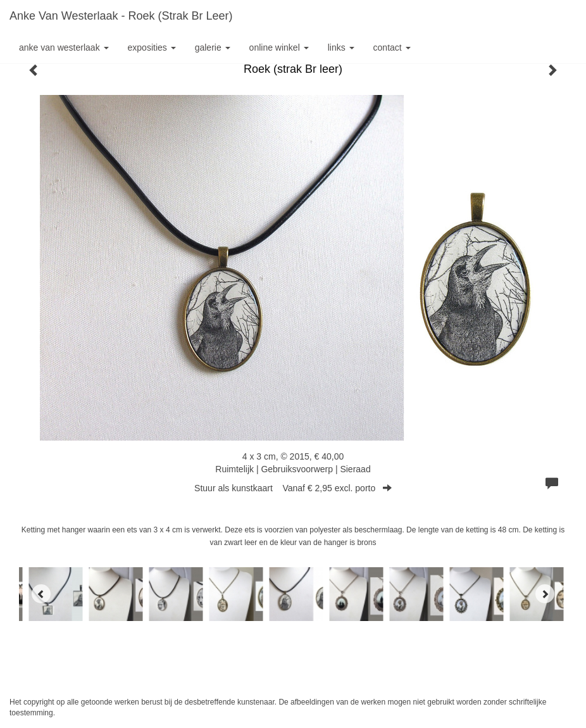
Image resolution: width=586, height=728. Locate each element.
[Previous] (41, 594)
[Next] (545, 594)
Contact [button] (392, 47)
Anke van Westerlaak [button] (64, 47)
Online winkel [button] (279, 47)
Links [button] (341, 47)
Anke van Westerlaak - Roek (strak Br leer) (121, 16)
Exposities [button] (152, 47)
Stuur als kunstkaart (293, 488)
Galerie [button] (213, 47)
